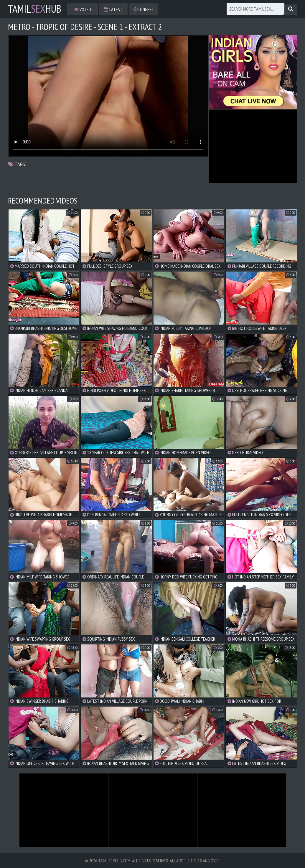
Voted (83, 9)
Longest (144, 9)
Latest (113, 9)
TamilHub (35, 9)
